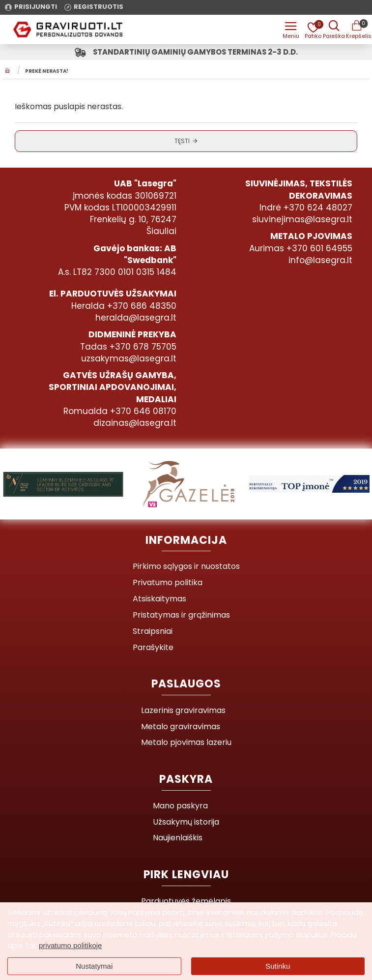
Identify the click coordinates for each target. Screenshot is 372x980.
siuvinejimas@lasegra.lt (302, 220)
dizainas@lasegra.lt (135, 423)
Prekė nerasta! (47, 73)
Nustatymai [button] (94, 966)
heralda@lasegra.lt (136, 318)
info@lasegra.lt (320, 261)
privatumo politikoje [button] (70, 945)
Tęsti (182, 142)
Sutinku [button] (278, 966)
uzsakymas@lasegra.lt (129, 359)
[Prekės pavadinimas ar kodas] (333, 30)
